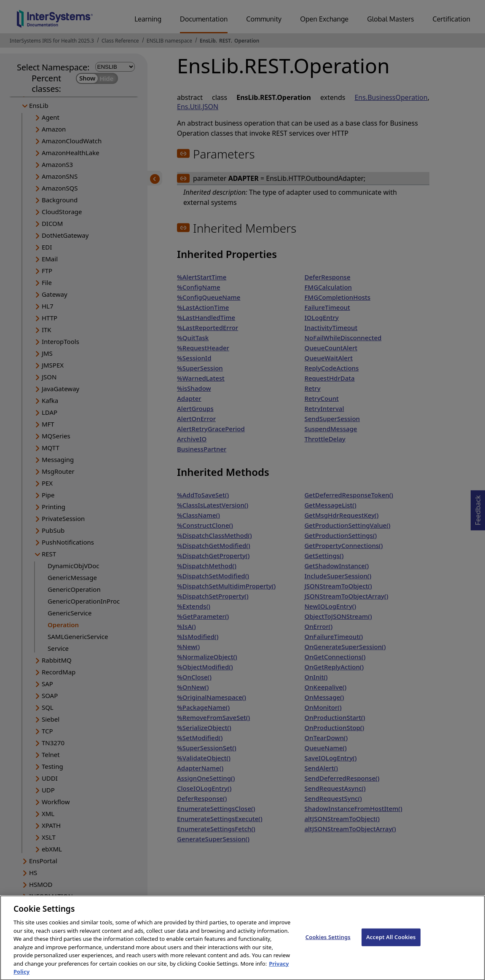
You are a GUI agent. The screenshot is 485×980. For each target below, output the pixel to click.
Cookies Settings (328, 944)
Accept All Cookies (391, 944)
